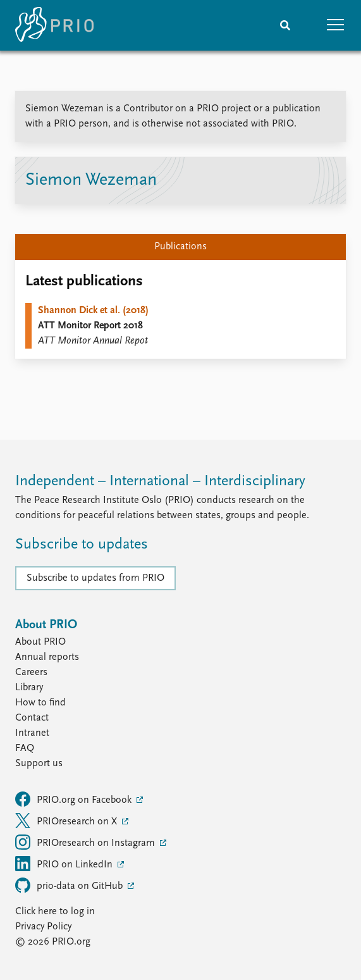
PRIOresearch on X (67, 821)
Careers (31, 673)
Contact (32, 718)
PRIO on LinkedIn (65, 864)
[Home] (54, 25)
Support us (39, 764)
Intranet (32, 733)
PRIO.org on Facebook (75, 799)
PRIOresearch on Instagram (86, 842)
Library (29, 688)
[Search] (285, 25)
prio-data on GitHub (70, 885)
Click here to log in (55, 912)
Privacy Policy (43, 927)
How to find (40, 703)
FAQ (25, 748)
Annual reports (47, 657)
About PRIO (40, 642)
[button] (336, 25)
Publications (180, 247)
